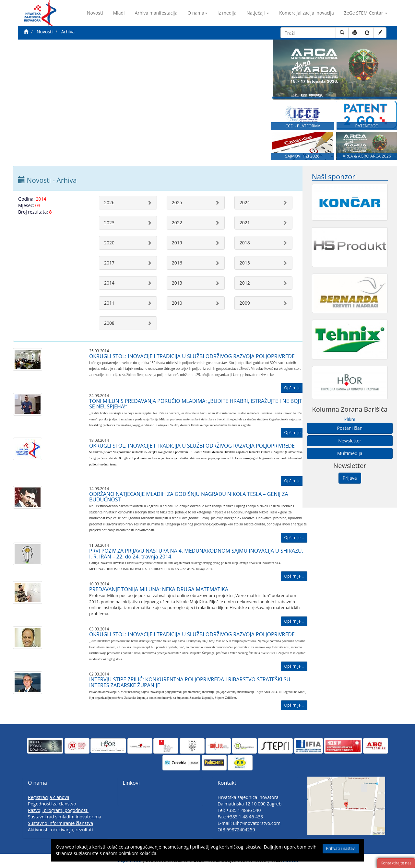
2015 (245, 263)
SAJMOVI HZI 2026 (302, 157)
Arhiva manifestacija (156, 13)
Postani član (350, 428)
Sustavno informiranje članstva (60, 823)
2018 (245, 243)
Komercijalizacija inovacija (307, 13)
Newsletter (350, 441)
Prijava (350, 478)
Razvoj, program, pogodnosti (58, 810)
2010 (177, 303)
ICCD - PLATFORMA (302, 127)
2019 (177, 243)
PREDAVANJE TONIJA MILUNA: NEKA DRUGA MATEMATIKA (159, 589)
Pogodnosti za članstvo (52, 804)
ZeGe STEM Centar (366, 13)
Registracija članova (49, 797)
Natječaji (258, 13)
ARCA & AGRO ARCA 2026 (367, 157)
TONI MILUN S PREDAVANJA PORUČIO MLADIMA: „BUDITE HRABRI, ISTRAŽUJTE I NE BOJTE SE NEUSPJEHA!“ (197, 404)
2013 (177, 283)
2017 (109, 263)
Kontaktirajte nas (396, 863)
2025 (177, 202)
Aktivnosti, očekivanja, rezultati (60, 830)
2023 (109, 223)
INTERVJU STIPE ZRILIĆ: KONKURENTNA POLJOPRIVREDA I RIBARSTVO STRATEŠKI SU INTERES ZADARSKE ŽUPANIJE (190, 682)
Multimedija (350, 453)
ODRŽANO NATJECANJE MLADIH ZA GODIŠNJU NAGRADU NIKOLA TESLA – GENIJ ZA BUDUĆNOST (189, 497)
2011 (109, 303)
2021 (245, 223)
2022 (177, 223)
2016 (177, 263)
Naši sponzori (334, 176)
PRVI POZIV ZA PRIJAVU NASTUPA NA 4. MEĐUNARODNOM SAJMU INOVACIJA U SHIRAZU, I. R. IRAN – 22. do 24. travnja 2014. (196, 554)
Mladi (119, 13)
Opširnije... (294, 388)
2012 (245, 283)
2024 (245, 202)
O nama (197, 13)
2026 (109, 202)
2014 (109, 283)
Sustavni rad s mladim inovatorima (65, 817)
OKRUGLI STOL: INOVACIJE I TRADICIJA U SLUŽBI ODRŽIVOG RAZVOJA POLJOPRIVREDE (192, 356)
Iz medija (227, 13)
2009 (245, 303)
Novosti (95, 13)
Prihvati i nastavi (341, 848)
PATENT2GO (367, 127)
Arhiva (68, 32)
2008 (109, 323)
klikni (350, 419)
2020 (109, 243)
